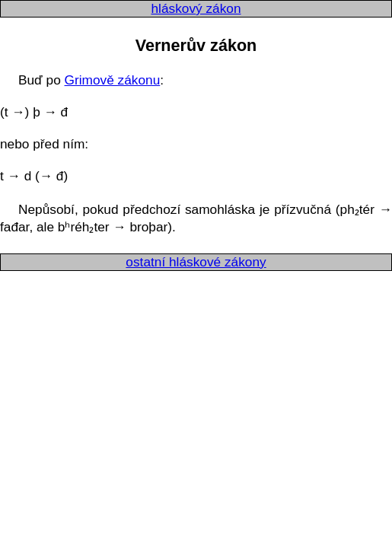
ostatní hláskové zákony (196, 262)
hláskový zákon (196, 8)
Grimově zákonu (113, 80)
